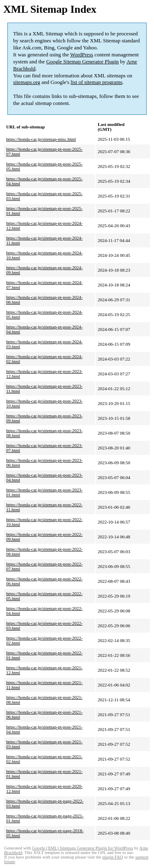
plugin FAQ (113, 857)
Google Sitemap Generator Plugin (83, 62)
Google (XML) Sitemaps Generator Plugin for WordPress (83, 848)
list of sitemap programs (97, 82)
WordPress (82, 55)
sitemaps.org (27, 82)
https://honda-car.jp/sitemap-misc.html (41, 139)
